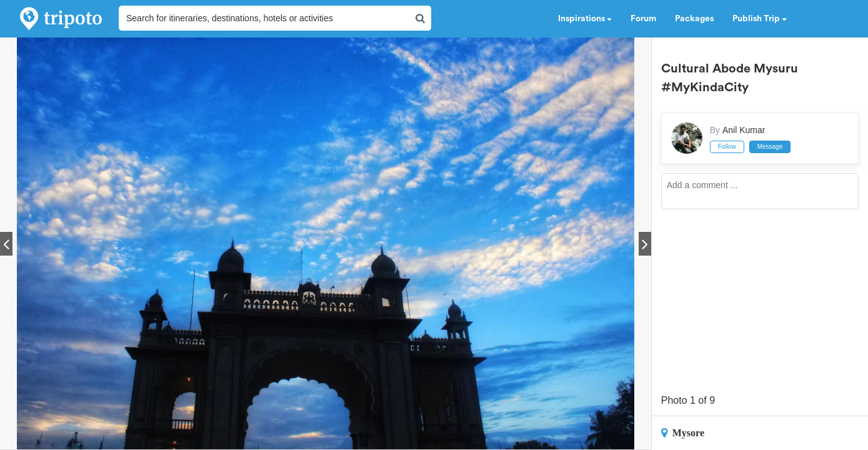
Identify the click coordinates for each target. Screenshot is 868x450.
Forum (643, 19)
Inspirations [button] (585, 19)
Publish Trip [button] (760, 19)
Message (770, 147)
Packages (694, 19)
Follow (727, 147)
